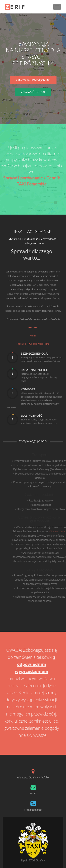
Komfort (37, 389)
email (33, 344)
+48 (33, 810)
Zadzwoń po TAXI (33, 92)
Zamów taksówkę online (33, 80)
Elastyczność (40, 416)
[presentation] (21, 358)
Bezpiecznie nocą (43, 353)
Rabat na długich (43, 370)
